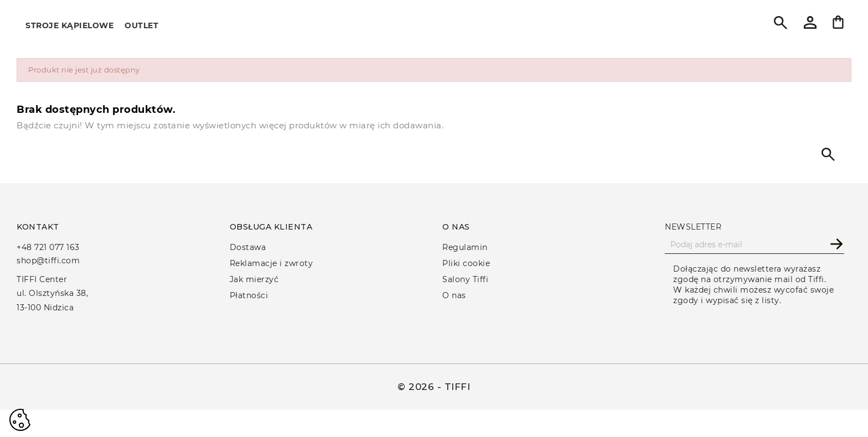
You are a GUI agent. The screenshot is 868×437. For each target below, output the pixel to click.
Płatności (249, 295)
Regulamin (465, 247)
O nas (454, 295)
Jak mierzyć (254, 279)
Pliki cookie (466, 263)
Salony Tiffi (465, 279)
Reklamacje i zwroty (272, 263)
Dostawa (248, 247)
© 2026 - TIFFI (434, 387)
